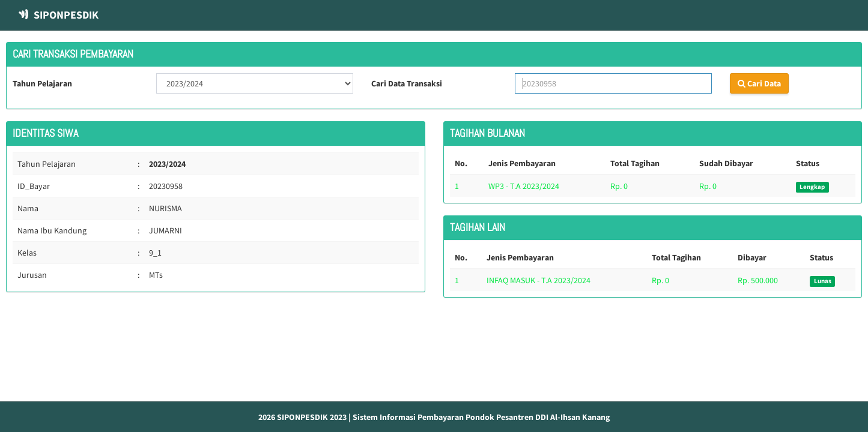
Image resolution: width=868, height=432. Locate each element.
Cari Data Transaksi (407, 83)
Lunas (823, 281)
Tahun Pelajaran (42, 83)
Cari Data (759, 83)
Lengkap (812, 187)
